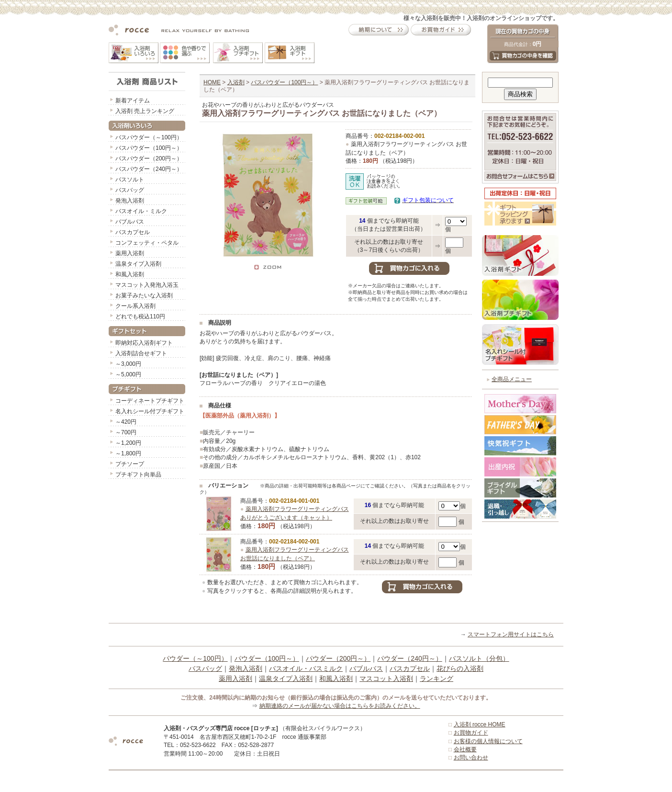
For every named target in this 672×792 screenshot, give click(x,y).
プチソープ (130, 464)
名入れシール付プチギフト (150, 411)
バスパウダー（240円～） (149, 169)
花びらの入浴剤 (460, 668)
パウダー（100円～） (267, 658)
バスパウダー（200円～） (149, 158)
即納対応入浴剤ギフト (144, 343)
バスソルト (130, 180)
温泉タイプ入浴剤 (138, 264)
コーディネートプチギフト (150, 401)
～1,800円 (128, 453)
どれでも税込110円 (140, 317)
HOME (212, 82)
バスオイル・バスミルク (306, 668)
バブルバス (130, 222)
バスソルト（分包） (479, 658)
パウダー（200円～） (338, 658)
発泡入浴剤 (130, 201)
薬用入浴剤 (130, 253)
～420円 (126, 422)
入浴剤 (236, 82)
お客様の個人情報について (488, 741)
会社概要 (465, 749)
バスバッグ (130, 190)
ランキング (437, 679)
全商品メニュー (512, 379)
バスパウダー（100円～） (149, 148)
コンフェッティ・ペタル (147, 243)
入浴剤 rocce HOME (480, 724)
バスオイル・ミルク (141, 211)
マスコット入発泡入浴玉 (147, 285)
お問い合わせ (471, 758)
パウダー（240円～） (409, 658)
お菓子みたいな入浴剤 (144, 295)
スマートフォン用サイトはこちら (511, 634)
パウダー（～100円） (195, 658)
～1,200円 (128, 443)
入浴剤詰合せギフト (141, 353)
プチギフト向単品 (138, 475)
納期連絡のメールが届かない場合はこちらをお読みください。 (340, 706)
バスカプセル (133, 232)
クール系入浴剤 (135, 306)
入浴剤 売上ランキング (145, 111)
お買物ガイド (471, 733)
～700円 (126, 432)
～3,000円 (128, 364)
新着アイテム (133, 101)
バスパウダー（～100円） (149, 137)
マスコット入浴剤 (386, 679)
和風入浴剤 (130, 274)
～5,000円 (128, 374)
